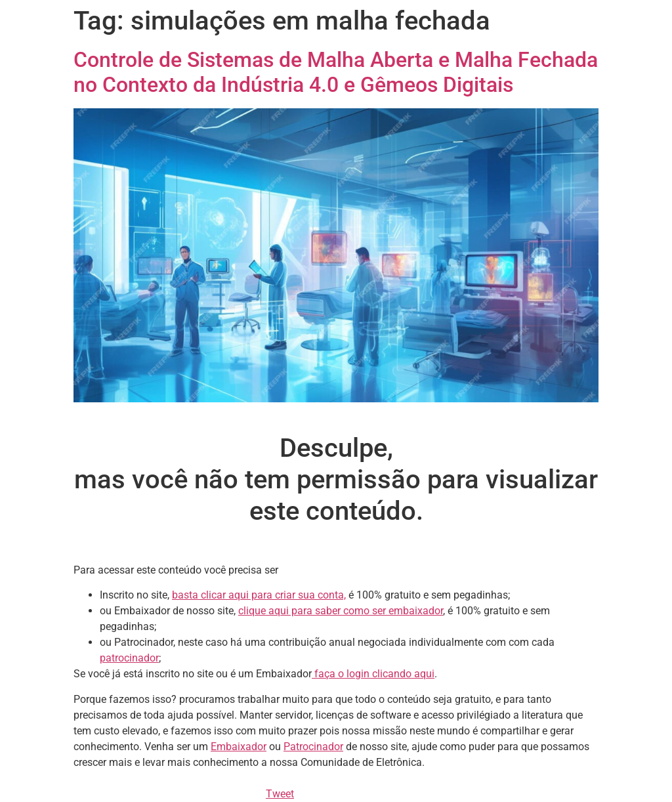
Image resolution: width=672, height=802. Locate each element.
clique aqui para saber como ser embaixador (341, 611)
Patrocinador (313, 747)
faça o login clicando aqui (373, 674)
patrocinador (129, 658)
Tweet (280, 794)
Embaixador (239, 747)
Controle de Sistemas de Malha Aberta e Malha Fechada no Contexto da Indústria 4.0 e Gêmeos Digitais (336, 72)
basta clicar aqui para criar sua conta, (259, 595)
